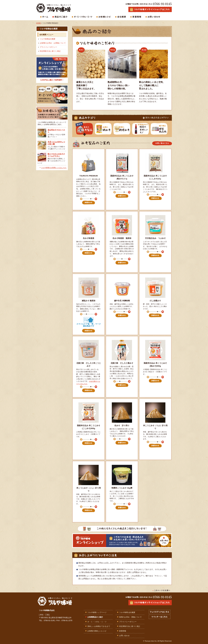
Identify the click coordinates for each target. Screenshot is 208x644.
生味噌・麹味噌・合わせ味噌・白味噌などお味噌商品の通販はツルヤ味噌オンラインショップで (150, 9)
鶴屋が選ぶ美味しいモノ (143, 129)
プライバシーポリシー (48, 47)
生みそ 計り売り (122, 425)
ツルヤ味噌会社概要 (48, 39)
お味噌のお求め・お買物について (53, 43)
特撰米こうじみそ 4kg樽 (122, 488)
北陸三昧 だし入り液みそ (122, 363)
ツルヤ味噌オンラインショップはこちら (150, 603)
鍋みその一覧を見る (105, 129)
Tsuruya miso (149, 641)
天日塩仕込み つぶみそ (155, 238)
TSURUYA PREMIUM (89, 176)
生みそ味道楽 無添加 (122, 238)
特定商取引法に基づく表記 (50, 51)
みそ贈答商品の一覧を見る (161, 129)
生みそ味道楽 (89, 238)
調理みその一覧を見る (124, 129)
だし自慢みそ (155, 301)
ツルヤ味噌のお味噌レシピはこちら (54, 168)
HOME (38, 23)
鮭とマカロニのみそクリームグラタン (56, 155)
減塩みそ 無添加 (89, 301)
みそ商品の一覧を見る (87, 129)
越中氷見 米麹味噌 (122, 301)
